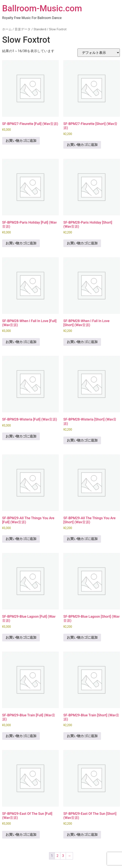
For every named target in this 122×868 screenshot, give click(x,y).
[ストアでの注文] (99, 53)
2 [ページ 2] (57, 856)
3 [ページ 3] (63, 856)
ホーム (7, 29)
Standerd (40, 29)
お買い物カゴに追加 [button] (21, 141)
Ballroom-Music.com (42, 8)
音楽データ (23, 29)
